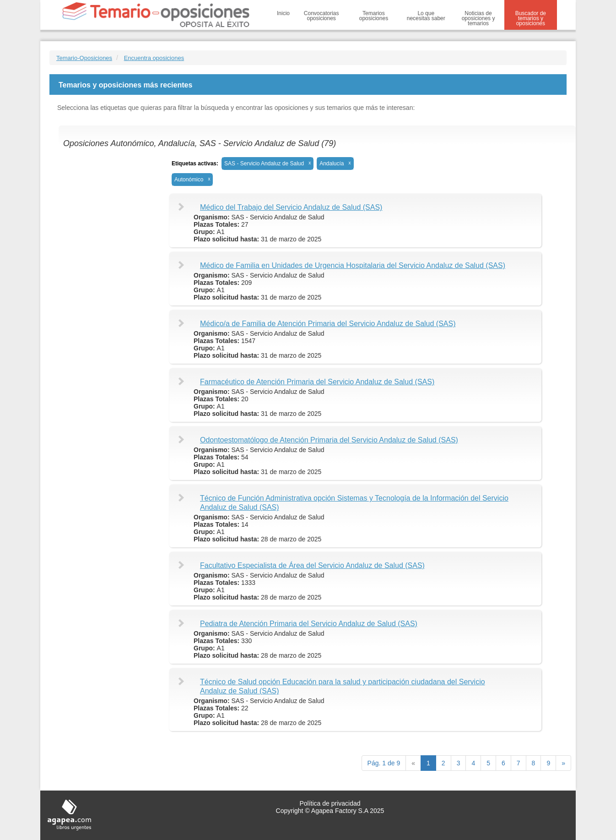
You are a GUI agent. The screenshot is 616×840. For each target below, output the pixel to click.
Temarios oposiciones (374, 16)
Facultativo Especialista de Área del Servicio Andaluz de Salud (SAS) (312, 565)
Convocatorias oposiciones (322, 16)
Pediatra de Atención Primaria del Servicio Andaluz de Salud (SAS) (309, 624)
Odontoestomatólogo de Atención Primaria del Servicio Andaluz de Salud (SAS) (329, 440)
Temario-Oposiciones (84, 58)
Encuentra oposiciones (154, 58)
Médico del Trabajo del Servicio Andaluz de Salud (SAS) (291, 207)
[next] (563, 763)
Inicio (283, 13)
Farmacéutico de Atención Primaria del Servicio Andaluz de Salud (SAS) (317, 382)
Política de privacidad (330, 803)
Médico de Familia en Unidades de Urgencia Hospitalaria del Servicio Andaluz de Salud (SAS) (353, 265)
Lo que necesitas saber (426, 16)
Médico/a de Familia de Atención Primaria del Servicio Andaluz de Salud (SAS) (328, 324)
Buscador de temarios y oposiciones (531, 18)
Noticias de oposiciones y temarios (478, 18)
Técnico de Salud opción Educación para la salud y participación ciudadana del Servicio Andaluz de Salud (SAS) (343, 686)
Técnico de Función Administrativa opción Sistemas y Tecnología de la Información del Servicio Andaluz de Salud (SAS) (354, 503)
